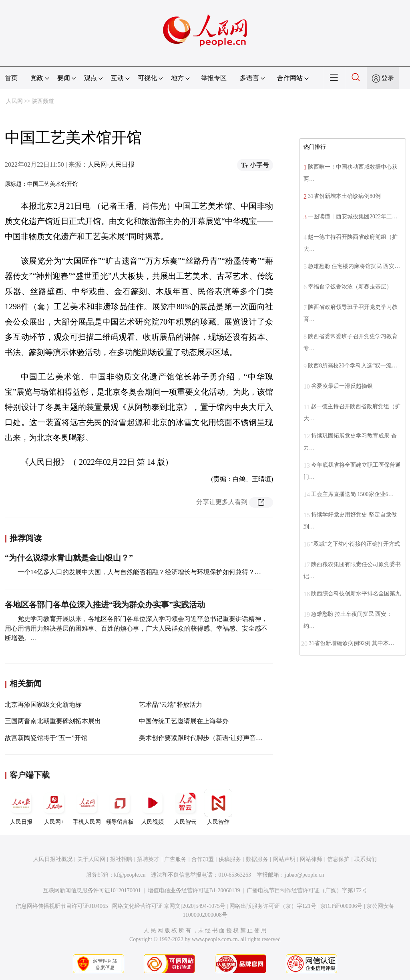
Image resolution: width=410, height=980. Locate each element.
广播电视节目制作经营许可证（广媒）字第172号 (307, 890)
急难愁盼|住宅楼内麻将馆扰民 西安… (354, 266)
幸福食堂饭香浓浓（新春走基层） (350, 287)
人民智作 (218, 807)
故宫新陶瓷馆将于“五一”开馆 (46, 738)
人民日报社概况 (53, 859)
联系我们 (366, 859)
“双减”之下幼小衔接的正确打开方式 (356, 544)
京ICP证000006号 (342, 906)
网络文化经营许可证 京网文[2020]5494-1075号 (169, 906)
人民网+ (54, 807)
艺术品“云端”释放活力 (171, 705)
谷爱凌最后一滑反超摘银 (342, 386)
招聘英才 (148, 859)
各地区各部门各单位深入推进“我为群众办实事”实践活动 (105, 605)
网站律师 (311, 859)
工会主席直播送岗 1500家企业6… (353, 494)
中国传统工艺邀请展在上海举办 (184, 721)
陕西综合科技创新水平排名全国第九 (356, 594)
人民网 (14, 101)
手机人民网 (87, 807)
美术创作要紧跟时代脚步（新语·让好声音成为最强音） (217, 738)
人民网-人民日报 (111, 164)
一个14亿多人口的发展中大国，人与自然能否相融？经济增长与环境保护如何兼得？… (139, 572)
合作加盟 (203, 859)
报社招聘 (121, 859)
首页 (11, 78)
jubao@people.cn (304, 875)
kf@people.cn (130, 875)
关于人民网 (91, 859)
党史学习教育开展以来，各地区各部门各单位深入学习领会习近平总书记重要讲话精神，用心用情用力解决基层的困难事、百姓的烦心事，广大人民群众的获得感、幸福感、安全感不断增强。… (136, 628)
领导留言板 (120, 807)
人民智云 (185, 807)
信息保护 (338, 859)
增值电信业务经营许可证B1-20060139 (194, 890)
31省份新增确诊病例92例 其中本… (352, 643)
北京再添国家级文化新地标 (43, 705)
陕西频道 (43, 101)
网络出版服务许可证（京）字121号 (273, 906)
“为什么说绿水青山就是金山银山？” (69, 558)
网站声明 (284, 859)
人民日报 (21, 807)
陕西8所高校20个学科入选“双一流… (353, 366)
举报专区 (214, 78)
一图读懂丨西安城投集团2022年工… (353, 217)
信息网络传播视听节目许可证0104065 (62, 906)
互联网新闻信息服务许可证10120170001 (92, 890)
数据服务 (257, 859)
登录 (388, 78)
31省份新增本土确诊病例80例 (344, 196)
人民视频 (153, 807)
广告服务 (175, 859)
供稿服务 (230, 859)
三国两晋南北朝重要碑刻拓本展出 (53, 721)
